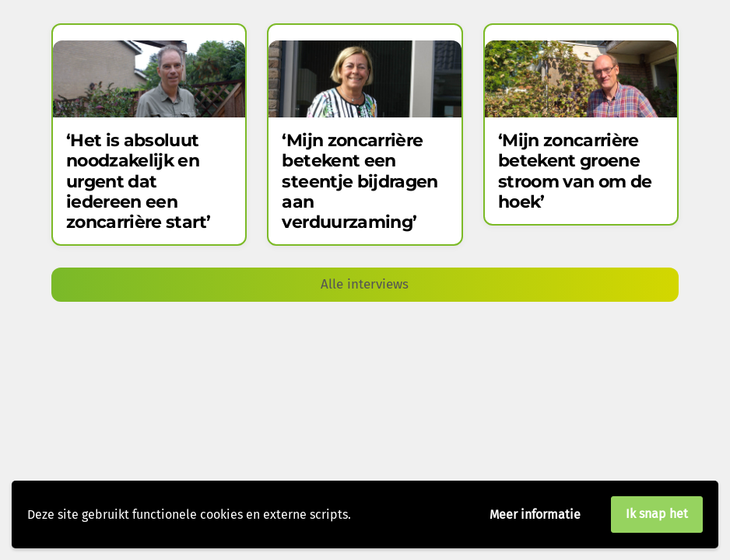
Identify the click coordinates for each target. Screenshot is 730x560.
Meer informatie (535, 514)
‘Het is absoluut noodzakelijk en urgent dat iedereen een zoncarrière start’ (138, 182)
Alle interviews (365, 284)
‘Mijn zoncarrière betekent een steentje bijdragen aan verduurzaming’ (360, 182)
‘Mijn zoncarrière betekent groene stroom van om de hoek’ (575, 171)
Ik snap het (657, 514)
